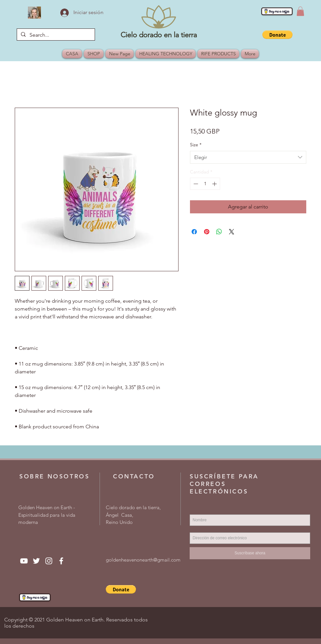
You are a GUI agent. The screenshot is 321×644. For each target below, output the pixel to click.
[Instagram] (49, 561)
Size (196, 145)
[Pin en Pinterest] (207, 232)
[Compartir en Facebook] (194, 232)
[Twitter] (36, 561)
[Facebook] (61, 561)
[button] (300, 11)
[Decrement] (195, 184)
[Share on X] (232, 232)
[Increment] (215, 184)
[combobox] (248, 157)
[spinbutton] (205, 184)
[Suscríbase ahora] (250, 553)
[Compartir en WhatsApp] (219, 232)
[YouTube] (24, 561)
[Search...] (55, 35)
